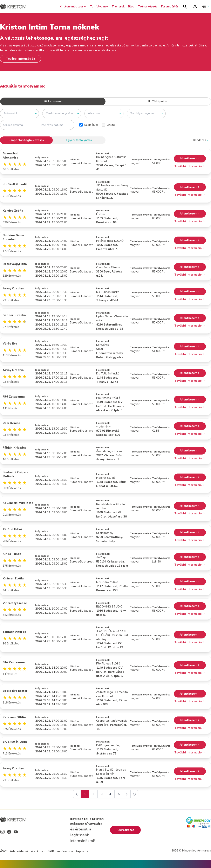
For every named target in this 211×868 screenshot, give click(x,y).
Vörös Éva (10, 344)
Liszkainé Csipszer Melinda (16, 474)
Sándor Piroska (14, 315)
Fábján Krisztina (15, 448)
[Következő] (127, 794)
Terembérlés (169, 7)
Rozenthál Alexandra (11, 156)
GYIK (51, 851)
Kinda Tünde (12, 554)
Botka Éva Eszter (15, 691)
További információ (190, 166)
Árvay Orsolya (13, 288)
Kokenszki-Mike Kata (18, 503)
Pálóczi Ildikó (12, 529)
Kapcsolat (83, 851)
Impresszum (65, 851)
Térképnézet (158, 101)
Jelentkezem (190, 159)
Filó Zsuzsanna (14, 397)
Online (109, 125)
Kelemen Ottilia (14, 717)
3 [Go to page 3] (102, 794)
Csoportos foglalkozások (26, 140)
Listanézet (53, 101)
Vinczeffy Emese (15, 603)
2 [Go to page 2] (93, 794)
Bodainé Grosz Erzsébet (13, 237)
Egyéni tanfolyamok (79, 140)
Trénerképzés (148, 7)
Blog (131, 7)
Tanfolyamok (99, 7)
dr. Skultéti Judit (15, 184)
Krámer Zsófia (13, 578)
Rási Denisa (11, 423)
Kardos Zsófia (13, 211)
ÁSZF (4, 851)
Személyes (89, 125)
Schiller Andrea (14, 632)
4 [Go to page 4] (110, 794)
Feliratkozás (125, 830)
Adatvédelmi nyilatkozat (27, 851)
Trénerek (118, 7)
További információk (21, 59)
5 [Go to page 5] (119, 794)
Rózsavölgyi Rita (15, 264)
